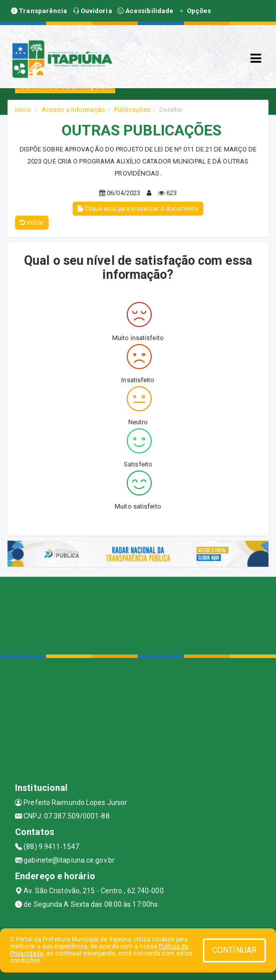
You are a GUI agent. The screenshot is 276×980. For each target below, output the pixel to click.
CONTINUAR (234, 950)
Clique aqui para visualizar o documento (138, 209)
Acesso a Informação (73, 110)
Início (23, 110)
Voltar (32, 223)
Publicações (132, 110)
